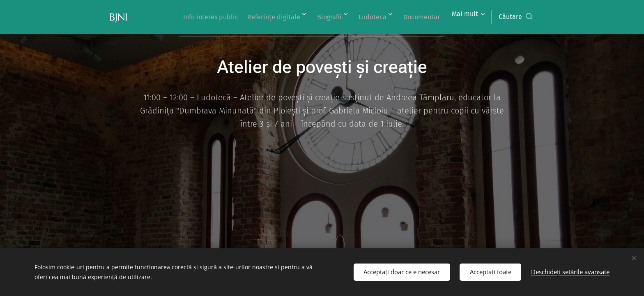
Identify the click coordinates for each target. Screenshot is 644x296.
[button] (515, 17)
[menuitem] (191, 17)
